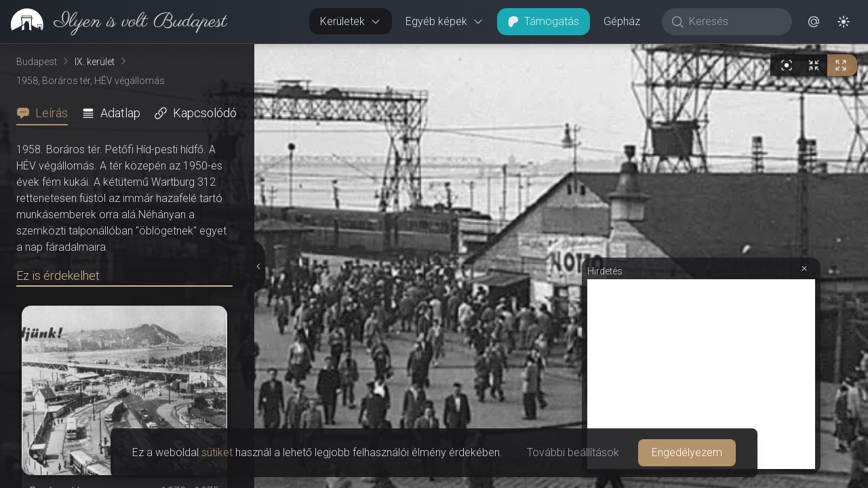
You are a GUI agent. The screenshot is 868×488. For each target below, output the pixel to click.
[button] (814, 22)
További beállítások (573, 452)
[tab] (46, 113)
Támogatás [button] (544, 21)
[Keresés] (734, 22)
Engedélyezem (687, 452)
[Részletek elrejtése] (258, 266)
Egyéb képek (445, 21)
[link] (114, 22)
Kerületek (351, 21)
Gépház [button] (622, 21)
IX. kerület (95, 62)
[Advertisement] (701, 374)
